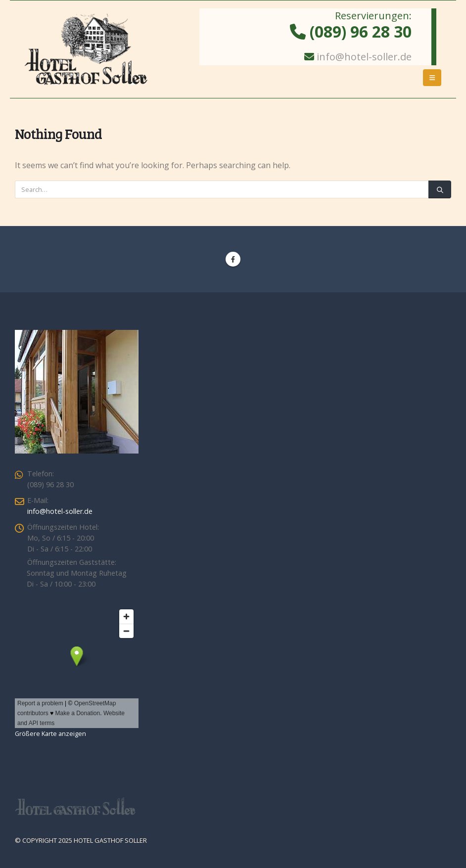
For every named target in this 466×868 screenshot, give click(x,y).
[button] (432, 78)
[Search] (440, 189)
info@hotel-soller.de (364, 57)
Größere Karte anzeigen (50, 734)
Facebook (233, 259)
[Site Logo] (87, 49)
